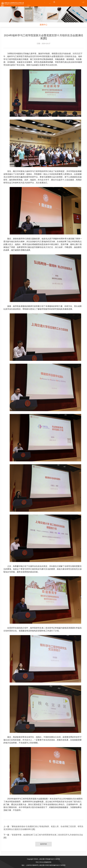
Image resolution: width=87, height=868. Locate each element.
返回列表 (43, 844)
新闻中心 (43, 25)
